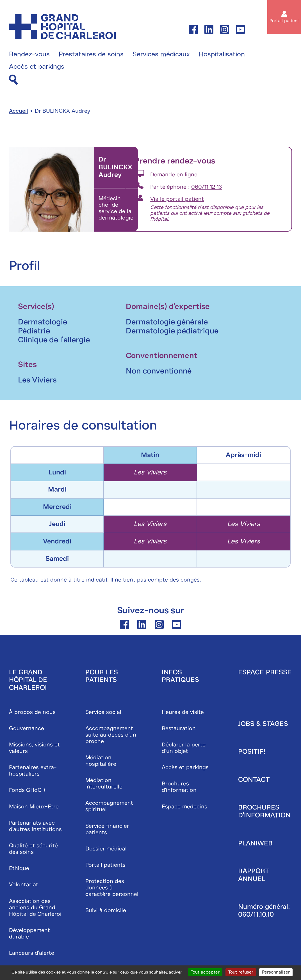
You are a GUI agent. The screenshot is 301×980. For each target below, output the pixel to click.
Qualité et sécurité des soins (33, 849)
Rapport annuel (253, 875)
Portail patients (105, 865)
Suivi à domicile (106, 910)
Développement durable (29, 933)
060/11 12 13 (207, 187)
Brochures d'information (179, 787)
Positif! (252, 751)
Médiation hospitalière (101, 761)
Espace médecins (184, 807)
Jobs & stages (263, 724)
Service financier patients (107, 829)
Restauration (179, 728)
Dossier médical (106, 849)
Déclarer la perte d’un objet (184, 748)
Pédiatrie (34, 331)
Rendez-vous (29, 54)
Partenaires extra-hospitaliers (33, 771)
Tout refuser (241, 972)
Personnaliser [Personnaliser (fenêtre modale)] (276, 972)
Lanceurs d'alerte (32, 953)
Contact (254, 780)
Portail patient (284, 21)
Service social (103, 712)
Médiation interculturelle (104, 783)
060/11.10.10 (256, 914)
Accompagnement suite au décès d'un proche (111, 735)
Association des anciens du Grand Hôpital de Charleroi (35, 908)
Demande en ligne (174, 175)
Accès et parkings (37, 67)
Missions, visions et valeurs (34, 748)
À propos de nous (32, 712)
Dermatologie (43, 322)
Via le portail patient (177, 199)
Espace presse (265, 672)
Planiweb (255, 843)
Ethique (19, 868)
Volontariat (24, 885)
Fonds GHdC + (28, 790)
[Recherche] (13, 80)
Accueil (19, 111)
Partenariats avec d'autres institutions (35, 826)
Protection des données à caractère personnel (112, 888)
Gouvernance (27, 728)
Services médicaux (161, 54)
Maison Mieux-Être (34, 807)
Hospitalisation (222, 54)
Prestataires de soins (91, 54)
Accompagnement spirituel (109, 806)
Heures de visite (183, 712)
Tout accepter (205, 972)
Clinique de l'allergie (54, 340)
